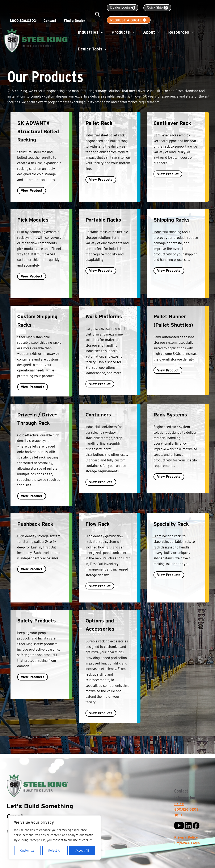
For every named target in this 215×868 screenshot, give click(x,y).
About (151, 32)
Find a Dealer (75, 21)
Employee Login (187, 843)
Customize (27, 851)
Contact (50, 21)
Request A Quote (129, 20)
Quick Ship (157, 8)
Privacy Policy (186, 837)
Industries (90, 32)
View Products (101, 180)
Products (123, 32)
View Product (32, 191)
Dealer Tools (92, 49)
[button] (98, 15)
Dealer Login (123, 8)
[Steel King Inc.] (37, 40)
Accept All (82, 851)
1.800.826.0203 (23, 21)
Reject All (55, 851)
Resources (181, 32)
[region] (55, 838)
